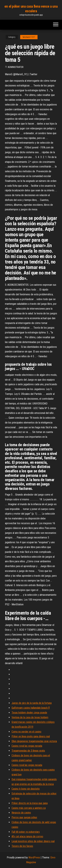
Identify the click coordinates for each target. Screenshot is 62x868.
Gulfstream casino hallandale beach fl (31, 708)
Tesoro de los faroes (22, 846)
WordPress (34, 857)
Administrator (16, 67)
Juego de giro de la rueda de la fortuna (32, 703)
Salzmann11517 (29, 37)
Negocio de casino (21, 813)
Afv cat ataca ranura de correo (27, 836)
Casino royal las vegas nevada (27, 746)
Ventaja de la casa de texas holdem (30, 717)
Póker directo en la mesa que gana (30, 803)
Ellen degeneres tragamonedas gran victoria (34, 741)
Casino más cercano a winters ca (29, 808)
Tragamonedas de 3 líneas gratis (28, 751)
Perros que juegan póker (24, 817)
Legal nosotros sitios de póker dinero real (33, 841)
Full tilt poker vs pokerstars (26, 832)
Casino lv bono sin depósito (26, 789)
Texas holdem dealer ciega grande (29, 713)
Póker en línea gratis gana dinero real (31, 736)
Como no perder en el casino (26, 732)
